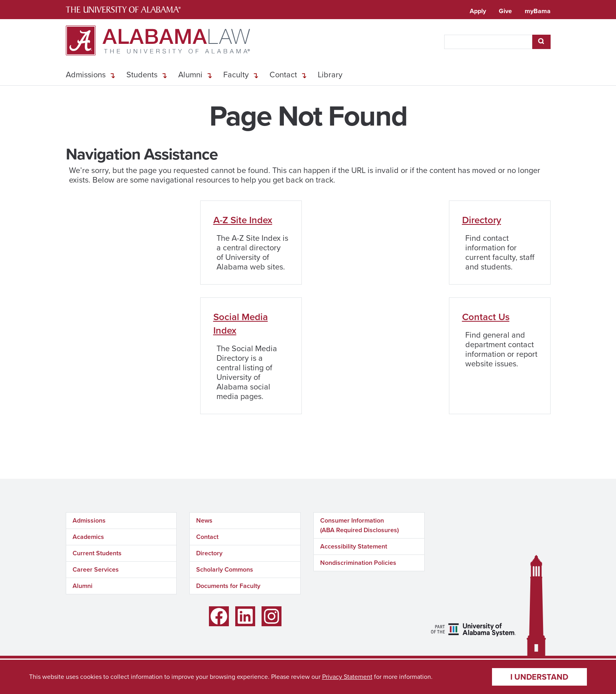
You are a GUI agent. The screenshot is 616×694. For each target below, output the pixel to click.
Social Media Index (241, 324)
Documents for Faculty (228, 586)
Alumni (190, 75)
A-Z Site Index (243, 220)
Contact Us (486, 317)
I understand (539, 677)
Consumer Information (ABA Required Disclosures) (359, 525)
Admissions (86, 75)
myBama (538, 11)
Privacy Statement (347, 677)
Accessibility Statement (354, 546)
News (204, 520)
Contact (283, 75)
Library (330, 75)
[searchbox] (488, 42)
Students (142, 75)
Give (505, 11)
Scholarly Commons (225, 569)
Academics (88, 537)
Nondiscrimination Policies (358, 563)
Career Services (96, 569)
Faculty (236, 75)
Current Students (97, 553)
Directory (482, 220)
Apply (478, 11)
